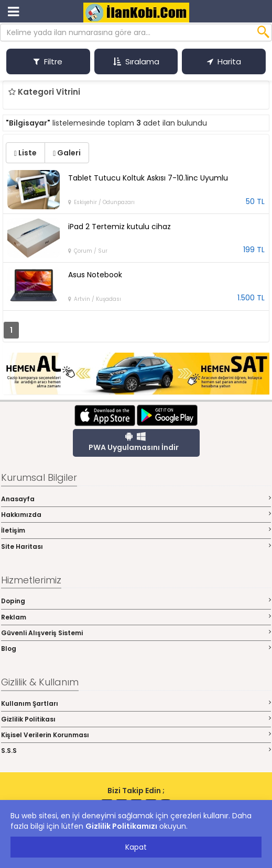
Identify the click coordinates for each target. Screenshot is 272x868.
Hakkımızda (136, 515)
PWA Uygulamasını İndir (134, 442)
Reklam (136, 617)
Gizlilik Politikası (136, 719)
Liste (25, 153)
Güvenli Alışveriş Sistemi (136, 633)
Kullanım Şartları (136, 703)
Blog (136, 649)
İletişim (136, 530)
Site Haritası (136, 546)
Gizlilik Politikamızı (121, 826)
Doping (136, 601)
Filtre (48, 61)
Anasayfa (136, 499)
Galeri (67, 153)
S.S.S (136, 751)
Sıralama (136, 61)
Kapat (136, 847)
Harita (224, 61)
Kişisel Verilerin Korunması (136, 735)
